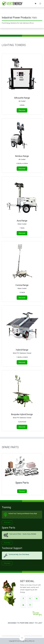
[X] (30, 598)
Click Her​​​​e (7, 563)
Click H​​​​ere (7, 543)
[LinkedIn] (37, 598)
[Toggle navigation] (40, 4)
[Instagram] (30, 605)
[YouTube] (23, 605)
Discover (22, 491)
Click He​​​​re (7, 522)
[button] (22, 638)
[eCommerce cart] (35, 4)
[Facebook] (23, 598)
